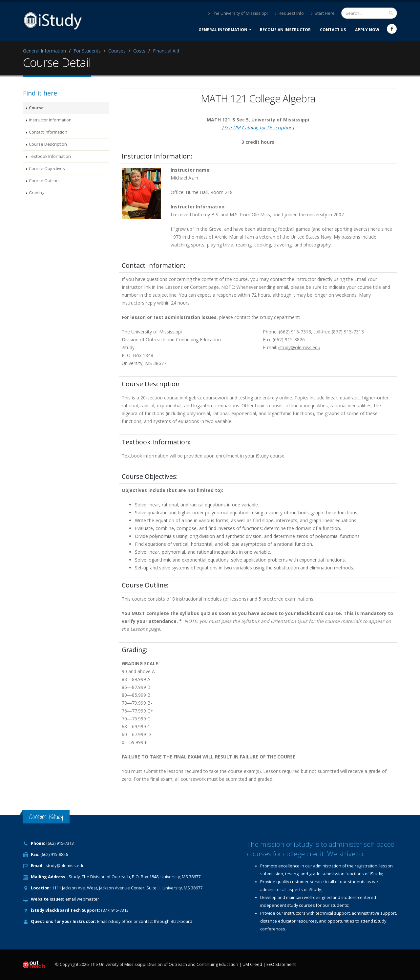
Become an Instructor (285, 30)
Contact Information (48, 132)
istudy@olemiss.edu (65, 866)
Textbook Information (50, 156)
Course (36, 108)
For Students (87, 51)
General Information (223, 30)
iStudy (114, 921)
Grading (37, 193)
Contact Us (333, 30)
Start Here (323, 13)
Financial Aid (166, 51)
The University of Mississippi (238, 13)
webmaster (88, 899)
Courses (117, 51)
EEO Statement (281, 964)
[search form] (369, 13)
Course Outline (44, 181)
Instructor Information (50, 120)
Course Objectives (47, 169)
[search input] (391, 13)
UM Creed (252, 964)
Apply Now (367, 30)
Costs (139, 51)
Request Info (289, 13)
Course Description (48, 144)
